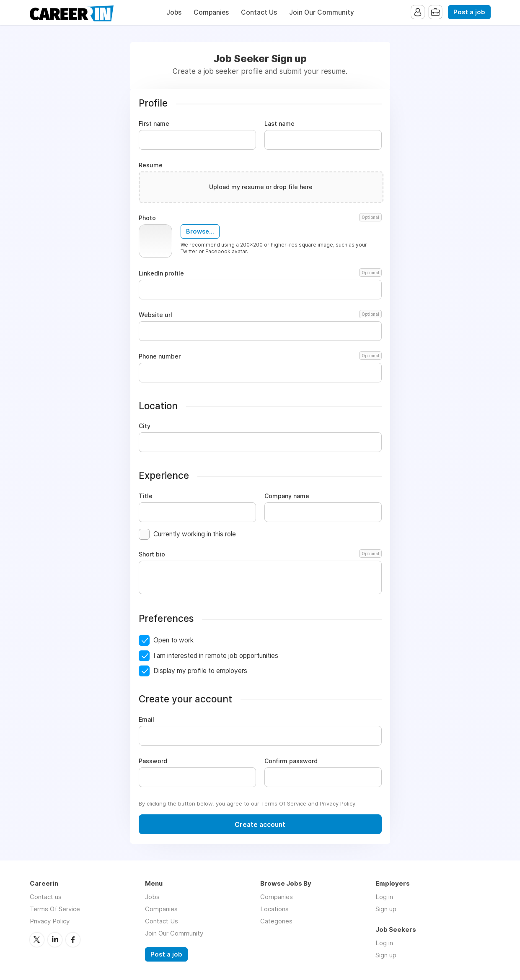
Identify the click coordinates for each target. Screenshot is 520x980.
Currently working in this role (195, 534)
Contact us (46, 897)
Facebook (73, 940)
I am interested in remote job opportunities (216, 656)
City (145, 426)
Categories (276, 921)
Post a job (469, 12)
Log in (384, 897)
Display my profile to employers (200, 671)
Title (146, 496)
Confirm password (291, 761)
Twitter (37, 940)
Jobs (174, 12)
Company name (287, 496)
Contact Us (259, 12)
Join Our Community (322, 12)
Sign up (386, 909)
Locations (274, 909)
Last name (279, 124)
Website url (260, 315)
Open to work (173, 640)
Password (153, 761)
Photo (260, 218)
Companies (211, 12)
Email (146, 720)
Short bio (260, 554)
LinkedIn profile (260, 273)
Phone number (260, 356)
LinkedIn (55, 940)
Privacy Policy (338, 803)
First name (154, 124)
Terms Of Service (284, 803)
